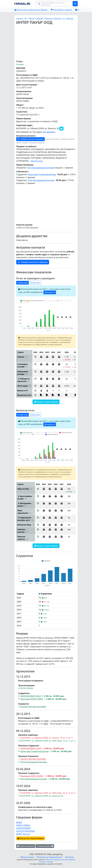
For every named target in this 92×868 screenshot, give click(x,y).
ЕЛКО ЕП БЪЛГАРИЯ (25, 831)
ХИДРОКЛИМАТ (24, 828)
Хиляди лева (22, 283)
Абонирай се (50, 292)
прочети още (37, 161)
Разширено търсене (61, 10)
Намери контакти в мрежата (30, 139)
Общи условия (27, 857)
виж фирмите (49, 132)
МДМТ (19, 822)
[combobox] (54, 4)
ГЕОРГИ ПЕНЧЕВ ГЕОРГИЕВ (33, 707)
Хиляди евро (35, 283)
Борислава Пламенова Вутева (42, 174)
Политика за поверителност (50, 857)
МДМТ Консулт (23, 834)
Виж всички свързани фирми (31, 838)
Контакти (69, 857)
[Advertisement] (46, 43)
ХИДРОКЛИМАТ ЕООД (31, 696)
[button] (35, 358)
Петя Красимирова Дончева (40, 168)
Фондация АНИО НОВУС (32, 699)
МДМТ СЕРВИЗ (23, 825)
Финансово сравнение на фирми (31, 10)
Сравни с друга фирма (46, 402)
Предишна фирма (26, 846)
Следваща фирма (45, 846)
